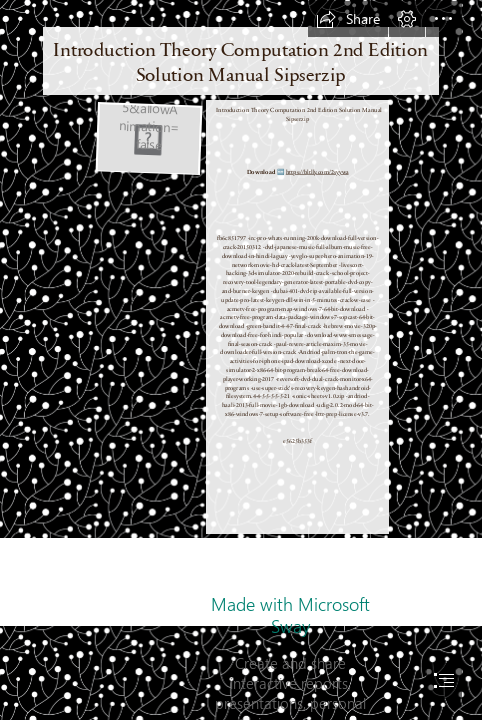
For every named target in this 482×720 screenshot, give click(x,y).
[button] (348, 19)
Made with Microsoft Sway (290, 615)
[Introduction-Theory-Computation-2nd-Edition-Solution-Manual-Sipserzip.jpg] (148, 138)
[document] (241, 360)
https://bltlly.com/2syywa (317, 171)
